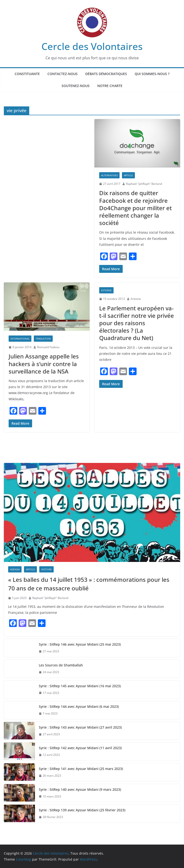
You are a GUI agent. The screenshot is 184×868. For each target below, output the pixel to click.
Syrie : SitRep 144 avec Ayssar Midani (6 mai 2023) (79, 706)
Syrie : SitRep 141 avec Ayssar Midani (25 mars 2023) (81, 769)
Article (128, 175)
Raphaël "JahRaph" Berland (144, 184)
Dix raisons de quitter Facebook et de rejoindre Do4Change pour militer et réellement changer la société (135, 208)
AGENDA (15, 569)
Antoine (136, 299)
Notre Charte (110, 86)
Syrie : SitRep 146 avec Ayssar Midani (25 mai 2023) (80, 644)
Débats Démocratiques (106, 74)
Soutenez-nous (76, 86)
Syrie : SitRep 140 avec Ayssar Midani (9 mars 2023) (80, 789)
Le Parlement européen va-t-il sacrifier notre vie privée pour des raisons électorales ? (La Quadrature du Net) (137, 323)
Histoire (46, 569)
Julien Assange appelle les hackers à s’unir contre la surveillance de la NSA (44, 364)
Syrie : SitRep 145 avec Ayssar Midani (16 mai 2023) (80, 686)
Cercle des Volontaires (92, 46)
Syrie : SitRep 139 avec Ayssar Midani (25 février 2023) (82, 810)
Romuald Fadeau (48, 347)
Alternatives (109, 175)
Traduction (43, 339)
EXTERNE (106, 290)
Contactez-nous (63, 74)
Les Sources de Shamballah (61, 665)
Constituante (27, 74)
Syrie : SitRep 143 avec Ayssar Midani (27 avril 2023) (80, 727)
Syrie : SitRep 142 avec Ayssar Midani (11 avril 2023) (80, 748)
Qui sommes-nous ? (152, 74)
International (20, 339)
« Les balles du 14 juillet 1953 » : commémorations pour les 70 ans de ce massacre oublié (89, 584)
